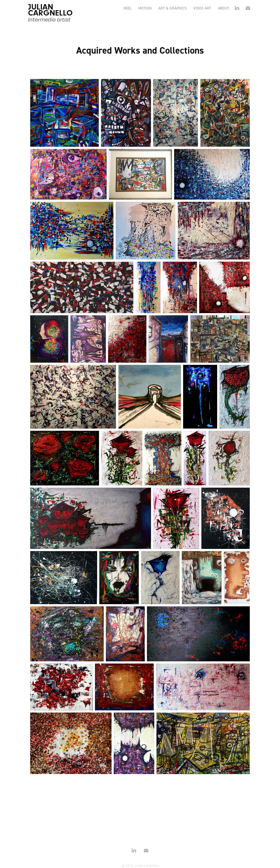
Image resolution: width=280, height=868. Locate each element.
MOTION (145, 8)
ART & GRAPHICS (173, 8)
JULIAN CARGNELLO (50, 10)
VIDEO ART (202, 8)
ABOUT (224, 8)
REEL (128, 8)
